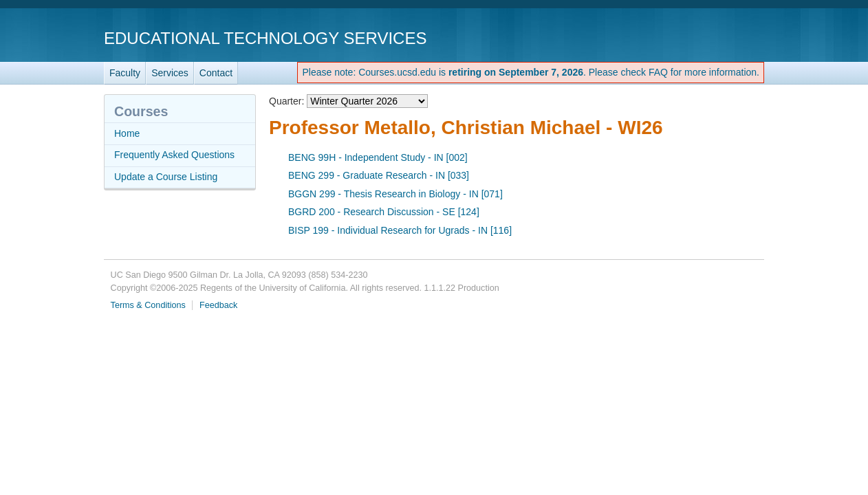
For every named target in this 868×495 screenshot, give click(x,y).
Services (170, 73)
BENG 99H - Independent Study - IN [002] (378, 157)
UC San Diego (685, 37)
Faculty (125, 73)
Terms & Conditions (148, 305)
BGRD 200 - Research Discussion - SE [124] (384, 212)
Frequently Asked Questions (174, 155)
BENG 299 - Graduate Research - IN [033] (379, 175)
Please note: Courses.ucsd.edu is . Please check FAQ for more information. (531, 72)
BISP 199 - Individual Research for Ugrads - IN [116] (400, 230)
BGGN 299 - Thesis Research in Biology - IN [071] (395, 194)
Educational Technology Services (265, 38)
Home (127, 133)
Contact (216, 73)
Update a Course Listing (166, 177)
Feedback (218, 305)
